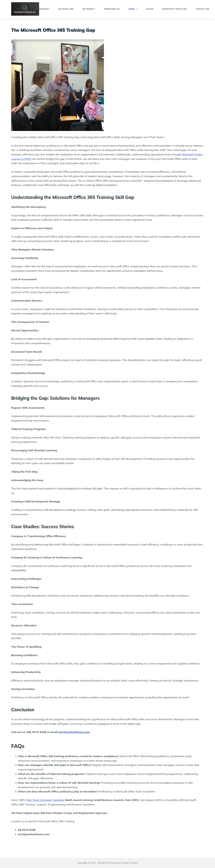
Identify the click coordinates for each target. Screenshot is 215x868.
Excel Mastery (41, 9)
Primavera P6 (112, 9)
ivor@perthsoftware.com (74, 732)
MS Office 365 (66, 9)
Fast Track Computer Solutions (45, 800)
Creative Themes (129, 863)
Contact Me (202, 9)
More (134, 9)
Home (20, 9)
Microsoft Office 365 (174, 9)
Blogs (150, 9)
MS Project (89, 9)
